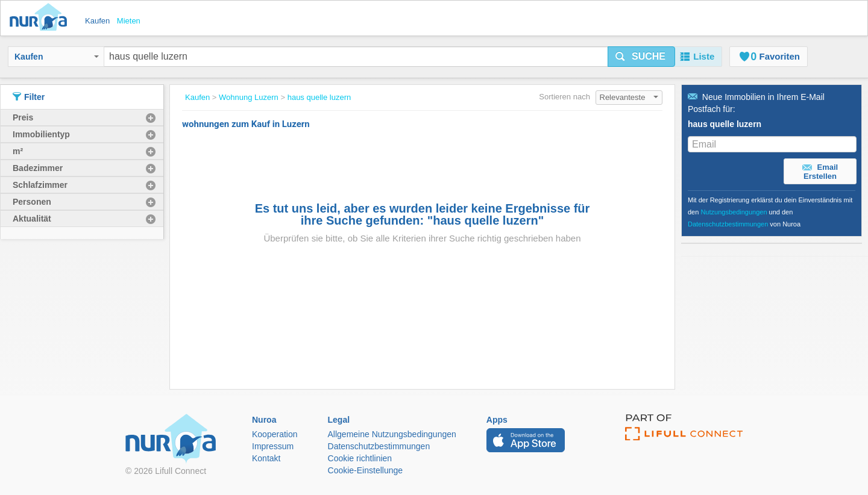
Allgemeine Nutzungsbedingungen (392, 434)
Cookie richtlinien (360, 458)
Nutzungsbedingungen (734, 212)
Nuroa (41, 18)
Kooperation (275, 434)
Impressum (273, 446)
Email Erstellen (820, 172)
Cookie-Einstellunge (366, 470)
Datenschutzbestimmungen (728, 224)
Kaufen (57, 57)
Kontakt (266, 458)
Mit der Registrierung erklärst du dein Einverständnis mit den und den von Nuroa (770, 212)
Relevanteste (629, 97)
